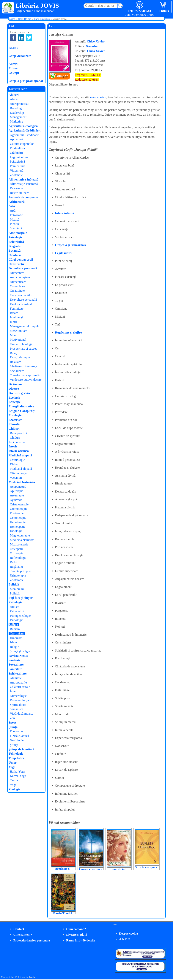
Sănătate (14, 660)
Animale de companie (23, 197)
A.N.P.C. (125, 939)
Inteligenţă (17, 317)
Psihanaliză (17, 611)
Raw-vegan (17, 188)
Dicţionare (16, 384)
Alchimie (16, 678)
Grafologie (17, 740)
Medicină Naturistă (22, 482)
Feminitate (17, 309)
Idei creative (17, 442)
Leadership (17, 113)
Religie (13, 624)
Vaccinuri (16, 478)
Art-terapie (17, 495)
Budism (15, 629)
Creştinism (17, 633)
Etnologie (15, 415)
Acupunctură (18, 487)
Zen (12, 718)
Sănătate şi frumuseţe (23, 366)
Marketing (16, 121)
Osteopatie (17, 549)
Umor (12, 763)
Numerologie (18, 696)
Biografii (15, 246)
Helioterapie (18, 522)
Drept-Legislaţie (20, 393)
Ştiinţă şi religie (20, 651)
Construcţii (16, 264)
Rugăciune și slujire (68, 332)
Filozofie (14, 424)
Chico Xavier (96, 41)
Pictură (14, 224)
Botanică (15, 251)
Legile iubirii (64, 253)
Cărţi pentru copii (21, 260)
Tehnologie (16, 754)
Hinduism (16, 638)
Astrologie (15, 237)
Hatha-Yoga (17, 772)
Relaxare (15, 362)
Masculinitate (19, 331)
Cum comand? (76, 929)
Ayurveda (16, 500)
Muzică (15, 220)
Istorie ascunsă (19, 451)
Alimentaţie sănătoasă (23, 179)
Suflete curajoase (147, 867)
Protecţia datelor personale (32, 940)
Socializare (17, 371)
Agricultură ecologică (23, 126)
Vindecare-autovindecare (26, 380)
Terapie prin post (21, 571)
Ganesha (92, 46)
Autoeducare (18, 282)
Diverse (14, 389)
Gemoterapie (18, 518)
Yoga (12, 767)
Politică (14, 584)
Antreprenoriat (19, 104)
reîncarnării (98, 97)
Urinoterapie (18, 575)
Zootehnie (16, 175)
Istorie (13, 446)
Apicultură (17, 139)
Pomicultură (18, 166)
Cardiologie (17, 460)
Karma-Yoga (18, 776)
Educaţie (15, 402)
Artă (12, 206)
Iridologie (16, 531)
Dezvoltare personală (23, 268)
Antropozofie (18, 682)
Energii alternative (21, 406)
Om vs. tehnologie (22, 344)
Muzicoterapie (19, 544)
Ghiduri (14, 429)
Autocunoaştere (20, 277)
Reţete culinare (19, 193)
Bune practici (18, 433)
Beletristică (16, 242)
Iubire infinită (65, 213)
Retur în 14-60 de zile (81, 940)
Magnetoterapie (20, 535)
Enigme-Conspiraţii (22, 411)
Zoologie (14, 789)
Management (18, 117)
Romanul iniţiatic (21, 700)
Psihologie (15, 602)
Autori (13, 64)
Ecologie (14, 398)
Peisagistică (17, 162)
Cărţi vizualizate (20, 56)
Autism (15, 607)
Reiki (13, 562)
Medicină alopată (20, 455)
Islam (13, 642)
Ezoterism (15, 420)
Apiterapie (17, 491)
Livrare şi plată (77, 935)
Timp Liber (16, 758)
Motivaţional (18, 340)
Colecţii (14, 73)
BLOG (13, 48)
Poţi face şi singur (21, 598)
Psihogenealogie (20, 616)
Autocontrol (18, 273)
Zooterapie (17, 580)
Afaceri (14, 95)
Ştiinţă (13, 727)
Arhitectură (17, 202)
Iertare (14, 313)
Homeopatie (18, 527)
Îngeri (14, 691)
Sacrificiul (119, 869)
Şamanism (16, 709)
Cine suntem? (23, 935)
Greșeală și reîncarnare (71, 245)
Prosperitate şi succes (23, 349)
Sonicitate (15, 669)
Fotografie (16, 215)
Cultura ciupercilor (22, 144)
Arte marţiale (18, 233)
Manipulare (17, 589)
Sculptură (16, 228)
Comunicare (18, 286)
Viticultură (17, 171)
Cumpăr (62, 76)
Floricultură (17, 148)
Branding (16, 108)
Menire (14, 335)
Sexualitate (16, 665)
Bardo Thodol (63, 913)
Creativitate (17, 291)
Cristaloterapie (19, 504)
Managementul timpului (25, 326)
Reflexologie (18, 558)
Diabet (14, 464)
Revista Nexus (18, 656)
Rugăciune (17, 567)
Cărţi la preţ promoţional (26, 81)
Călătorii (15, 255)
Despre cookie (128, 934)
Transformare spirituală (25, 375)
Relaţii (14, 353)
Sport (12, 723)
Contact (19, 929)
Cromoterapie (19, 509)
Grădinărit (16, 153)
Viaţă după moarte (22, 714)
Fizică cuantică (19, 736)
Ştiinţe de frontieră (21, 749)
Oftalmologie (18, 473)
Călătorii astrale (20, 687)
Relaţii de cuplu (20, 357)
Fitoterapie (17, 513)
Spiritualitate (18, 674)
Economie (16, 731)
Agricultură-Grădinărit (25, 130)
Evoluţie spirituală (22, 304)
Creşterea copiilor (21, 295)
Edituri (14, 68)
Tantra (14, 780)
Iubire (14, 322)
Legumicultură (19, 157)
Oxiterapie (17, 553)
